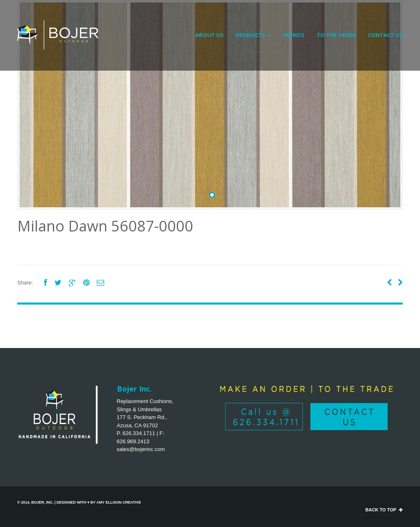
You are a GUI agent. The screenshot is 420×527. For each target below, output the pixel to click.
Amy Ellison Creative (119, 502)
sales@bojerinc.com (141, 449)
